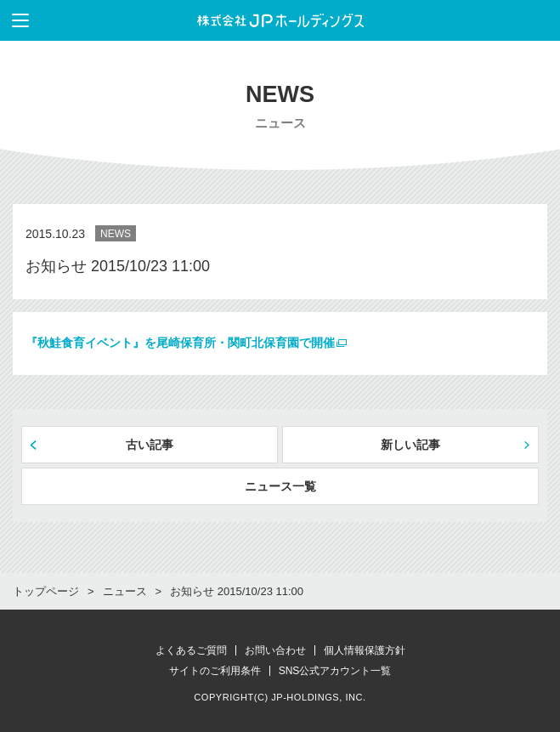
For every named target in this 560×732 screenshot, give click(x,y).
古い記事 (150, 445)
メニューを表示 (14, 20)
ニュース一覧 (280, 486)
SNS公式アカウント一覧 (335, 671)
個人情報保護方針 (365, 650)
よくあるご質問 (191, 650)
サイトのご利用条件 (215, 671)
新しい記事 (410, 445)
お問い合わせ (275, 650)
